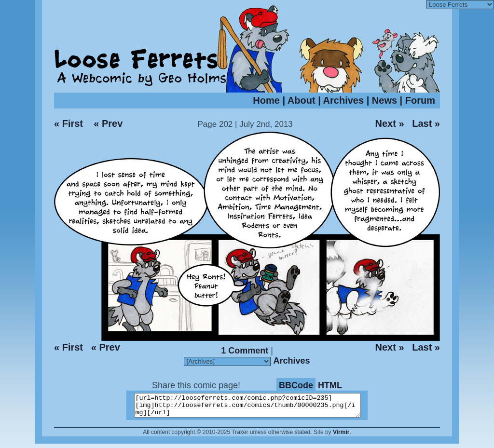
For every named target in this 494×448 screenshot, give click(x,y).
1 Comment (245, 351)
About (302, 100)
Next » (389, 123)
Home (266, 100)
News (384, 100)
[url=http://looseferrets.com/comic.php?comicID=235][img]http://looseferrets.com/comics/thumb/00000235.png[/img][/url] (253, 407)
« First (69, 123)
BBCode (296, 385)
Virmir (341, 436)
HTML (330, 385)
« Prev (108, 123)
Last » (426, 123)
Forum (420, 100)
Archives (344, 100)
